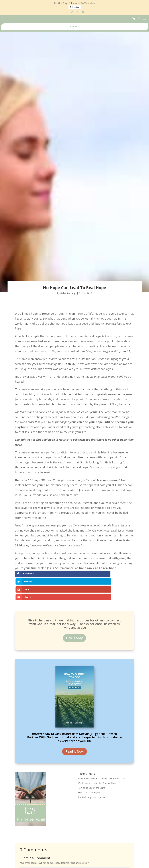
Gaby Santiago (68, 293)
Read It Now (74, 728)
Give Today (74, 614)
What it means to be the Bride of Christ (97, 759)
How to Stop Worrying (89, 769)
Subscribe (75, 7)
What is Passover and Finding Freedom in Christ (101, 754)
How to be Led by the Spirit (91, 764)
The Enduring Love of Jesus (91, 774)
